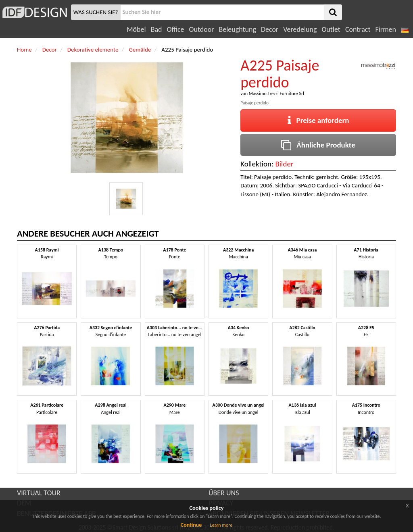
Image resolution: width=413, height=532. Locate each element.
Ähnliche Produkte (318, 145)
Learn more (221, 525)
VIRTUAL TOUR (39, 493)
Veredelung (300, 29)
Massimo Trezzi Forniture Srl (276, 94)
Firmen (385, 29)
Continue (191, 525)
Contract (358, 29)
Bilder (284, 164)
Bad (156, 29)
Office (176, 29)
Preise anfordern (318, 120)
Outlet (331, 29)
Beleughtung (237, 29)
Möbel (136, 29)
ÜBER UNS (224, 493)
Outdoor (202, 29)
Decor (270, 29)
